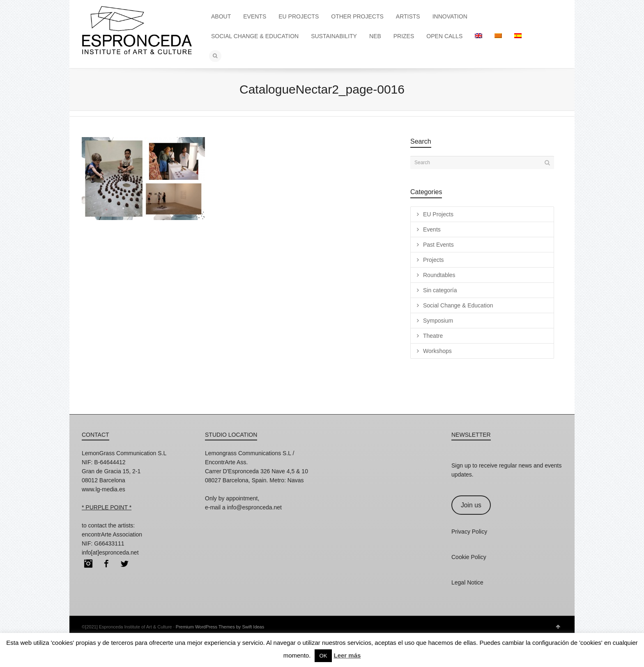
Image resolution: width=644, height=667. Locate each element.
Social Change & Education (458, 305)
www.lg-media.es (103, 489)
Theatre (433, 336)
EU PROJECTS (299, 16)
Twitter (124, 564)
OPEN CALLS (444, 36)
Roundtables (439, 275)
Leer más (347, 655)
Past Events (438, 245)
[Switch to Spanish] (518, 36)
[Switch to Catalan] (498, 36)
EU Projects (438, 214)
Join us (471, 505)
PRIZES (404, 36)
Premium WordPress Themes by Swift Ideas (220, 627)
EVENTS (255, 16)
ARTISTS (408, 16)
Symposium (438, 321)
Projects (434, 260)
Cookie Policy (469, 557)
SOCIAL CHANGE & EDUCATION (255, 36)
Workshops (437, 351)
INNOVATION (450, 16)
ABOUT (221, 16)
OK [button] (323, 656)
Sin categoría (440, 290)
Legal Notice (467, 582)
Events (432, 229)
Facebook (106, 564)
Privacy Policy (469, 532)
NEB (375, 36)
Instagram (88, 564)
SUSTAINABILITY (334, 36)
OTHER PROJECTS (357, 16)
